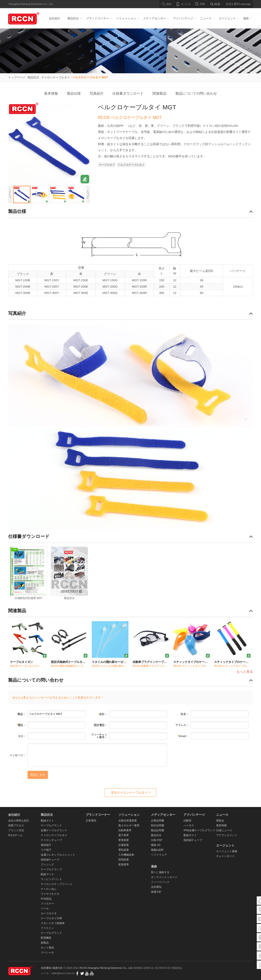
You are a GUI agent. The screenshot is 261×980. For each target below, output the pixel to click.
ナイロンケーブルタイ (56, 77)
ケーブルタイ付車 (51, 918)
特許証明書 (158, 825)
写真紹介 (97, 94)
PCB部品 (46, 899)
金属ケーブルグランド (54, 830)
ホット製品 (47, 948)
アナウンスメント (227, 835)
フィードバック (160, 882)
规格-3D (156, 845)
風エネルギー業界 (129, 825)
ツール (45, 908)
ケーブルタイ (107, 165)
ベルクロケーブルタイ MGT (90, 77)
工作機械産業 (126, 855)
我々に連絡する (160, 872)
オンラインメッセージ (164, 877)
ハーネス (189, 825)
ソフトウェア (159, 855)
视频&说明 (157, 850)
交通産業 (124, 845)
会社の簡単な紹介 (19, 821)
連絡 (246, 18)
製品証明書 (158, 830)
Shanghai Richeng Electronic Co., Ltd (110, 968)
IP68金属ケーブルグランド (200, 830)
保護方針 (156, 892)
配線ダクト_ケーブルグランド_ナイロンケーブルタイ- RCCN (24, 18)
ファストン (47, 928)
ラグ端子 (46, 850)
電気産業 (124, 850)
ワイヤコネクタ (50, 894)
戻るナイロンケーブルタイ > (131, 792)
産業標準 (124, 864)
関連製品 (159, 94)
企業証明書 (158, 821)
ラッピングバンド (51, 879)
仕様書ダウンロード (128, 94)
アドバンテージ (183, 18)
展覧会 (220, 821)
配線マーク (47, 874)
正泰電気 (91, 821)
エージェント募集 (227, 851)
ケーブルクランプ (51, 869)
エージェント (227, 18)
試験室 (187, 821)
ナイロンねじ (49, 889)
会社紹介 (55, 18)
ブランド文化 (16, 830)
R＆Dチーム (15, 835)
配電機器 (46, 938)
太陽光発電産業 (128, 821)
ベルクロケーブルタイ (131, 165)
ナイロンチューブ (51, 840)
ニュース (206, 18)
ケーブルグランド (51, 825)
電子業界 (124, 835)
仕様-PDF (157, 840)
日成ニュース (224, 830)
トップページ (17, 77)
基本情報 (51, 94)
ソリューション (126, 18)
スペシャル (47, 952)
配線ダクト (47, 821)
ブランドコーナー (97, 18)
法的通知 (156, 887)
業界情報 (221, 825)
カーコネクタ (49, 913)
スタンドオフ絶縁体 (53, 923)
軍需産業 (124, 840)
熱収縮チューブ (50, 860)
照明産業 (124, 860)
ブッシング (47, 864)
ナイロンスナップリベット (57, 884)
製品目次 (73, 18)
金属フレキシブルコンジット (58, 855)
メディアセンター (155, 18)
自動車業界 (125, 830)
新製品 (45, 943)
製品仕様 (74, 94)
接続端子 (46, 845)
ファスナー (47, 904)
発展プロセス (16, 825)
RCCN (83, 968)
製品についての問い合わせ (196, 94)
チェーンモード (225, 856)
